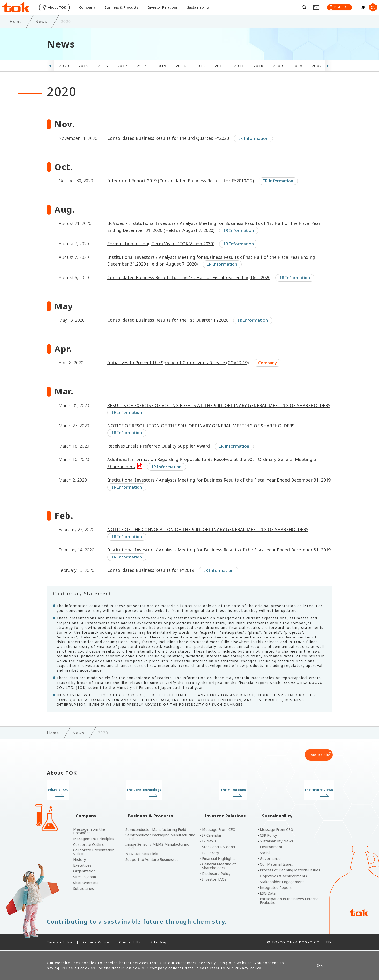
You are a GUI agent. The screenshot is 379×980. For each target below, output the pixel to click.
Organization (84, 872)
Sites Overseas (86, 883)
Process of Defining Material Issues (290, 871)
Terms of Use (60, 943)
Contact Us (130, 943)
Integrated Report (276, 888)
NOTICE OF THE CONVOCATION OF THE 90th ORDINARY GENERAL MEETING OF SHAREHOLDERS (208, 539)
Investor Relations (176, 12)
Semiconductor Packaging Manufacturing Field (160, 837)
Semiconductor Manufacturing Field (156, 830)
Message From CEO (219, 830)
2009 (278, 75)
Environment (271, 847)
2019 (84, 75)
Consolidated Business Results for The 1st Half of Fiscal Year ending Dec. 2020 (189, 287)
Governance (270, 859)
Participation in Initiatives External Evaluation (290, 901)
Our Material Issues (276, 865)
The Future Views (299, 799)
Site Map (159, 943)
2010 (259, 75)
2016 (142, 75)
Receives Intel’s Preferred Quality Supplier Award (159, 455)
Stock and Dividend (219, 847)
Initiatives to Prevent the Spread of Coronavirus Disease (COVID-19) (178, 372)
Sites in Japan (85, 877)
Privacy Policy (96, 943)
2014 (181, 75)
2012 (220, 75)
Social (265, 853)
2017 (123, 75)
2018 (103, 75)
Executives (82, 866)
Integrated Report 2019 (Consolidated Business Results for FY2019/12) (181, 190)
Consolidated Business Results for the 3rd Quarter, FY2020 (168, 147)
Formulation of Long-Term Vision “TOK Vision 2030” (161, 253)
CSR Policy (268, 836)
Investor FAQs (214, 880)
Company (93, 12)
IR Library (211, 853)
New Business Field (142, 854)
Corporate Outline (89, 845)
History (80, 860)
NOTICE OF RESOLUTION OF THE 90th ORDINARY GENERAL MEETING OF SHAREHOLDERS (201, 435)
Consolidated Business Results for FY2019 (151, 579)
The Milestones (226, 799)
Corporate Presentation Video (94, 852)
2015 (161, 75)
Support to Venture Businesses (152, 860)
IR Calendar (212, 836)
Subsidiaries (84, 889)
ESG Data (268, 894)
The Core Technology (153, 799)
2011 (239, 75)
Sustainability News (277, 842)
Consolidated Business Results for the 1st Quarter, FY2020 (168, 329)
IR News (209, 842)
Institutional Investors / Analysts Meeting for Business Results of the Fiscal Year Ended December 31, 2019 (219, 489)
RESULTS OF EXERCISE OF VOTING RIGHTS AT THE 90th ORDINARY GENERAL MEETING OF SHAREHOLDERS (219, 415)
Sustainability (215, 12)
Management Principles (94, 839)
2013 (200, 75)
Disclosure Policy (216, 874)
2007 (317, 75)
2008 (297, 75)
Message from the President (89, 832)
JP (361, 12)
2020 (64, 75)
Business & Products (130, 12)
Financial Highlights (219, 859)
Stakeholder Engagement (282, 882)
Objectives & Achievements (283, 876)
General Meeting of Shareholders (219, 866)
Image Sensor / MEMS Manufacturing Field (157, 846)
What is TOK (80, 799)
